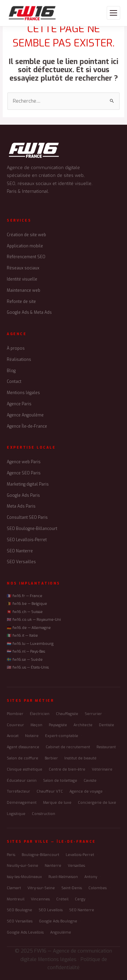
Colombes (98, 888)
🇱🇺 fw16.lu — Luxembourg (30, 644)
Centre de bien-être (67, 769)
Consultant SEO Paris (27, 517)
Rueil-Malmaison (63, 877)
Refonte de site (21, 302)
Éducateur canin (22, 781)
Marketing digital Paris (28, 484)
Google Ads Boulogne (58, 921)
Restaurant (106, 747)
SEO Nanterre (20, 551)
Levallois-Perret (80, 855)
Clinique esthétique (25, 769)
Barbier (51, 758)
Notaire (32, 736)
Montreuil (16, 899)
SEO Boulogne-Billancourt (32, 529)
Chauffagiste (67, 714)
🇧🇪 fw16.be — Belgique (27, 604)
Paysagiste (58, 725)
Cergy (80, 899)
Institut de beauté (80, 758)
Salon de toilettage (60, 781)
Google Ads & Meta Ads (29, 312)
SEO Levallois (51, 910)
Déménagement (22, 803)
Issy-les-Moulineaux (24, 877)
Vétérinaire (102, 769)
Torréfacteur (18, 791)
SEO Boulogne (19, 910)
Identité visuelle (22, 279)
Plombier (15, 714)
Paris (11, 855)
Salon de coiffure (23, 758)
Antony (91, 877)
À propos (16, 348)
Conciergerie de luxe (97, 803)
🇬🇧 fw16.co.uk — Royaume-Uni (34, 620)
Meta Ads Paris (21, 506)
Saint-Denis (72, 888)
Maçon (36, 725)
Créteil (62, 899)
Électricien (40, 714)
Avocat (13, 736)
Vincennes (40, 899)
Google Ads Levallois (25, 932)
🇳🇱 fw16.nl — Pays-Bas (26, 651)
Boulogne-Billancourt (40, 855)
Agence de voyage (86, 791)
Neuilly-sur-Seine (23, 866)
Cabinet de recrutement (68, 747)
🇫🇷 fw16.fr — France (25, 596)
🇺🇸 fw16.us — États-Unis (28, 667)
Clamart (14, 888)
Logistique (16, 814)
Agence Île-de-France (27, 426)
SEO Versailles (21, 562)
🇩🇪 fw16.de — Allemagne (29, 628)
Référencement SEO (26, 257)
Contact (14, 382)
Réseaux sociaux (23, 268)
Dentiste (107, 725)
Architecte (83, 725)
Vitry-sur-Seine (41, 888)
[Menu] (113, 13)
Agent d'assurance (23, 747)
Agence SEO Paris (24, 473)
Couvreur (15, 725)
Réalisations (19, 360)
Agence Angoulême (25, 415)
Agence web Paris (24, 462)
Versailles (76, 866)
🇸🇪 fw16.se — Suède (25, 660)
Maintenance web (24, 290)
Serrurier (93, 714)
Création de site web (26, 235)
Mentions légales (23, 393)
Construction (44, 814)
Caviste (90, 781)
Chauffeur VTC (50, 791)
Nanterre (53, 866)
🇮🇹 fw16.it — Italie (22, 636)
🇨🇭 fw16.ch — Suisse (25, 612)
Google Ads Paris (23, 495)
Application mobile (25, 246)
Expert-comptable (62, 736)
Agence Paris (19, 404)
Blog (11, 371)
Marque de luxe (57, 803)
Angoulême (61, 932)
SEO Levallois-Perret (27, 540)
